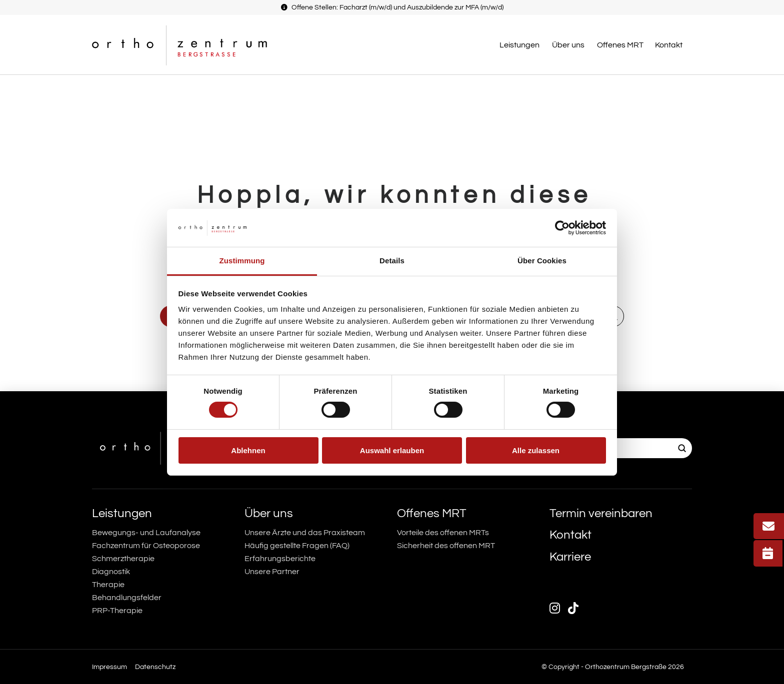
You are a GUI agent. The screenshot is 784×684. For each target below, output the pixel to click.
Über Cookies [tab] (542, 261)
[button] (521, 45)
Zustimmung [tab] (242, 261)
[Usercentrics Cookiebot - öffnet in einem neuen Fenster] (562, 228)
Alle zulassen (536, 450)
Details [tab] (392, 261)
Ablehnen (248, 450)
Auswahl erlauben (392, 450)
